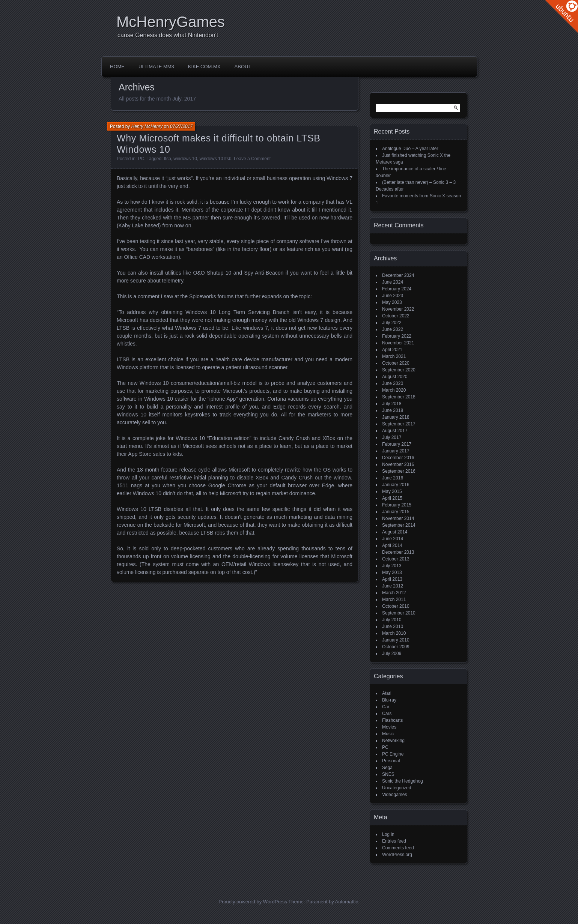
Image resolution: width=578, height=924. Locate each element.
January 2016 (396, 485)
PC (141, 159)
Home (117, 67)
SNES (388, 774)
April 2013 (392, 579)
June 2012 (393, 586)
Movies (389, 727)
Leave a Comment (252, 159)
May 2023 (392, 302)
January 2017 (396, 451)
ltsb (168, 159)
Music (388, 734)
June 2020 (393, 383)
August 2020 (395, 377)
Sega (387, 768)
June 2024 (393, 282)
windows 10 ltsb (216, 159)
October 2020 (396, 363)
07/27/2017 (181, 126)
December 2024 (398, 275)
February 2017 (397, 444)
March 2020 (394, 390)
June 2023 (393, 296)
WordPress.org (397, 855)
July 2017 (392, 437)
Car (386, 707)
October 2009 (396, 647)
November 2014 (398, 518)
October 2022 (396, 316)
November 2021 (398, 343)
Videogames (395, 795)
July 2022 (392, 323)
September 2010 (399, 613)
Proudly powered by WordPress (253, 902)
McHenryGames (171, 22)
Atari (387, 693)
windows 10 (185, 159)
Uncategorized (397, 788)
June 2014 (393, 539)
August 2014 (395, 532)
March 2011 (394, 599)
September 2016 (399, 471)
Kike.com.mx (204, 67)
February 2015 (397, 505)
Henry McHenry (147, 126)
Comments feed (398, 848)
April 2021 (392, 350)
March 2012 (394, 593)
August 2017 (395, 431)
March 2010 (394, 633)
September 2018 (399, 397)
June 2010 (393, 627)
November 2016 (398, 464)
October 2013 (396, 559)
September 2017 (399, 424)
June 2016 (393, 478)
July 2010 (392, 620)
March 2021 (394, 356)
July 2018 (392, 404)
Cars (387, 714)
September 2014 (399, 525)
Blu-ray (389, 700)
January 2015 (396, 512)
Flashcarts (392, 720)
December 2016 (398, 458)
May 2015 (392, 491)
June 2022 (393, 329)
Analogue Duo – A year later (410, 149)
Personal (391, 761)
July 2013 (392, 566)
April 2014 (392, 545)
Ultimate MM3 (156, 67)
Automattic (347, 902)
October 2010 (396, 606)
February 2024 (397, 289)
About (243, 67)
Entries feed (394, 841)
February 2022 (397, 336)
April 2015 (392, 498)
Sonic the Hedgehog (403, 781)
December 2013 (398, 552)
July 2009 (392, 654)
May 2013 (392, 572)
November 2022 (398, 309)
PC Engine (393, 754)
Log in (388, 834)
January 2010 (396, 640)
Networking (393, 741)
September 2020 (399, 370)
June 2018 (393, 410)
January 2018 (396, 417)
